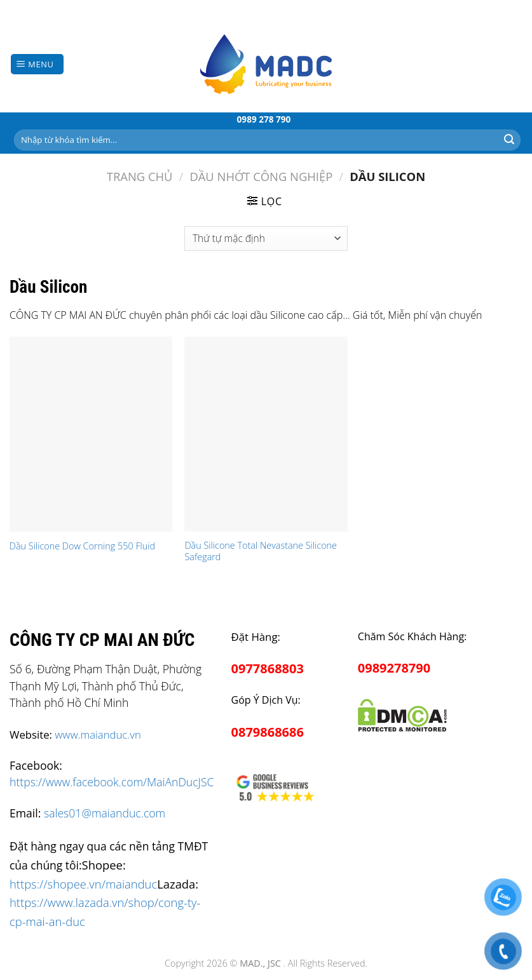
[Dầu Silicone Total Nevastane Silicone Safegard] (266, 434)
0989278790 (394, 668)
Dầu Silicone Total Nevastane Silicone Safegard (261, 552)
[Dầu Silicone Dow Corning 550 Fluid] (91, 434)
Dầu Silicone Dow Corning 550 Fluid (82, 546)
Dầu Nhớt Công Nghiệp (261, 176)
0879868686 (268, 732)
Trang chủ (140, 176)
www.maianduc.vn (98, 735)
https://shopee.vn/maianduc (83, 884)
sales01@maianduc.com (105, 813)
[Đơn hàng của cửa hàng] (266, 238)
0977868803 (268, 668)
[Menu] (37, 64)
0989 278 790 (264, 119)
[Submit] (509, 140)
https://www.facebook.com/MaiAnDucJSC (112, 782)
